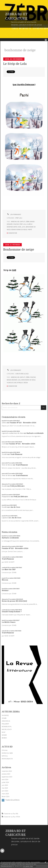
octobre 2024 (6, 774)
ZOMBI (4, 718)
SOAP (4, 732)
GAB (14, 270)
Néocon (5, 580)
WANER (4, 735)
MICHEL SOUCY (7, 729)
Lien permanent (14, 214)
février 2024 (6, 797)
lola (25, 224)
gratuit (22, 222)
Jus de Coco (15, 507)
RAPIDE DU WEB (7, 753)
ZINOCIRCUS (6, 721)
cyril (4, 444)
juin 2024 (5, 785)
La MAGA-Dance (9, 622)
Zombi (4, 454)
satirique (20, 383)
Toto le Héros (7, 465)
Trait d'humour (16, 454)
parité (30, 230)
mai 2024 (5, 788)
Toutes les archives (12, 800)
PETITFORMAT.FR (7, 759)
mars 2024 (5, 794)
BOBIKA (4, 738)
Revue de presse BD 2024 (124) (14, 601)
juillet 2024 (5, 782)
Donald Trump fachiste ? (12, 612)
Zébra (4, 423)
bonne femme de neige (19, 230)
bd (18, 222)
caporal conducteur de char (12, 433)
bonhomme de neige (28, 380)
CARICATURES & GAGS (22, 374)
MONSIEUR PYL (7, 726)
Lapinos (5, 518)
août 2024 (5, 779)
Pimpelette (6, 497)
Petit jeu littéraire (17, 486)
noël (20, 227)
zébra (28, 222)
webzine (14, 222)
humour (10, 383)
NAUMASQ (5, 715)
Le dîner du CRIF (9, 570)
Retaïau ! (5, 591)
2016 (24, 227)
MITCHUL (5, 756)
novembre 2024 (7, 771)
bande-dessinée (12, 380)
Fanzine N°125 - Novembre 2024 (23, 423)
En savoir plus (28, 866)
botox (15, 227)
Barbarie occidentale (35, 433)
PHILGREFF (5, 724)
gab (15, 383)
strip (21, 224)
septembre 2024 (7, 777)
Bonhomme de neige (19, 250)
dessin (26, 383)
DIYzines (5, 750)
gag (19, 380)
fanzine (16, 224)
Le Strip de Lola (15, 64)
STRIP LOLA (19, 218)
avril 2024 (5, 791)
